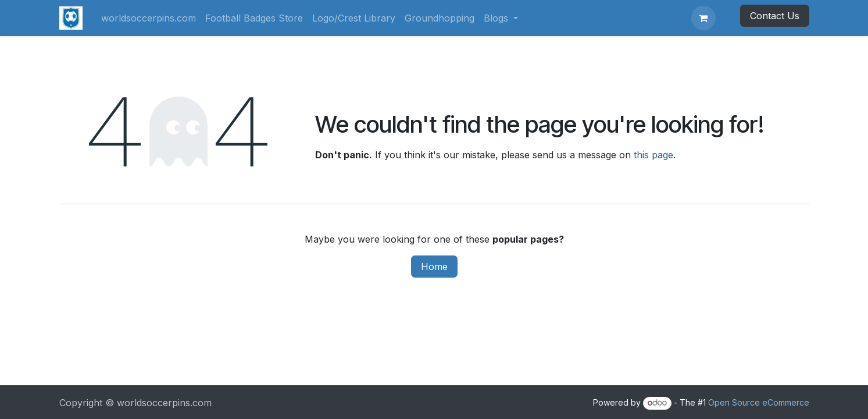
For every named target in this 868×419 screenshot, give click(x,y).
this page (653, 155)
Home (434, 267)
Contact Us (775, 16)
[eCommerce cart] (703, 18)
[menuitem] (149, 18)
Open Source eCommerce (759, 402)
